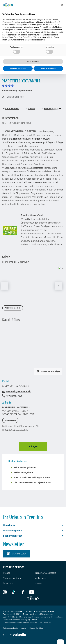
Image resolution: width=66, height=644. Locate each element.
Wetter (38, 583)
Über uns (8, 583)
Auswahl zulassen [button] (18, 68)
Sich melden (17, 554)
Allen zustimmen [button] (48, 68)
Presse (7, 573)
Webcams (40, 578)
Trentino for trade (12, 578)
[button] (62, 5)
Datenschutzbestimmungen (14, 628)
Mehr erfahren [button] (33, 62)
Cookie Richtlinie (36, 628)
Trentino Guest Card (46, 573)
